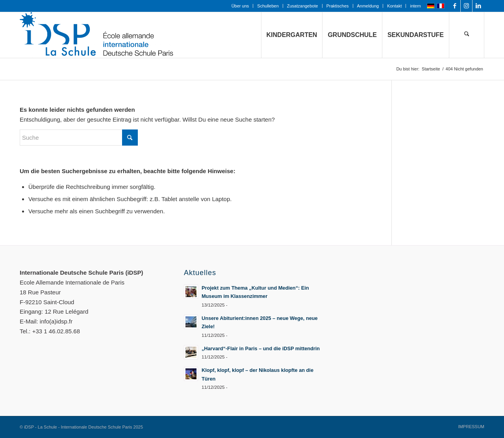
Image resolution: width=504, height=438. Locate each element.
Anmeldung (368, 6)
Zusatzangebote (303, 6)
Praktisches (338, 6)
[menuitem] (241, 6)
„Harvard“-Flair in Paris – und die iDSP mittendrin (261, 348)
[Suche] (467, 35)
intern (415, 6)
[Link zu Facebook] (455, 6)
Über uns (240, 6)
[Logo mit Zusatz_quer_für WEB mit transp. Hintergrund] (96, 35)
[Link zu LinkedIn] (478, 6)
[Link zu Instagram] (466, 6)
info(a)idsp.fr (56, 321)
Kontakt (394, 6)
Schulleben (268, 6)
